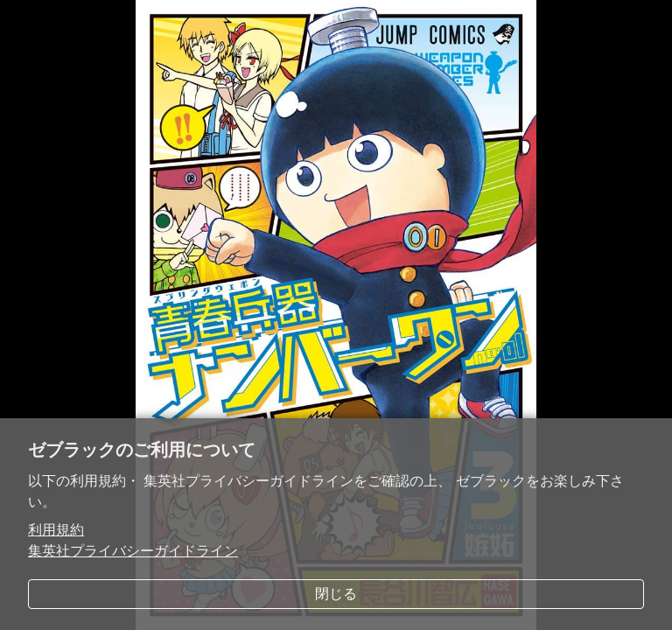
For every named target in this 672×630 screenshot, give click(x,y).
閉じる (336, 594)
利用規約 (56, 530)
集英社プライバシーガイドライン (133, 551)
